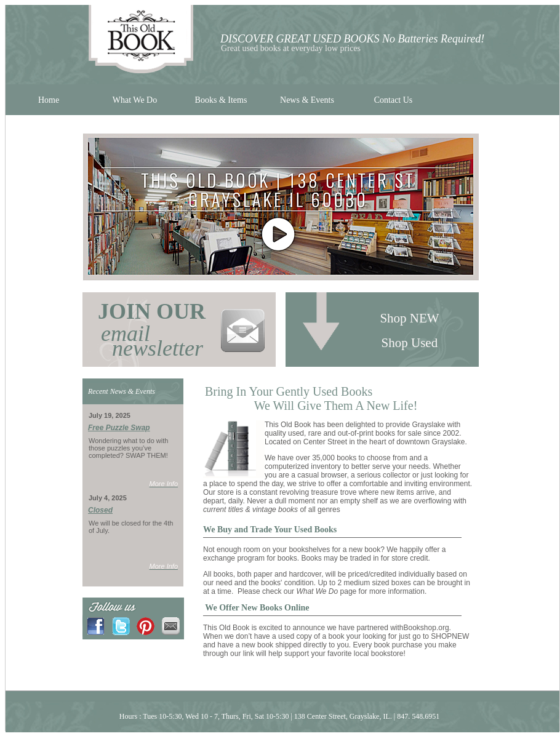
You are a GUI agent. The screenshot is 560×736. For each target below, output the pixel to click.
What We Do (135, 100)
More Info (164, 484)
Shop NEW (411, 318)
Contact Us (394, 100)
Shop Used (411, 343)
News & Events (307, 100)
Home (49, 100)
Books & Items (221, 100)
